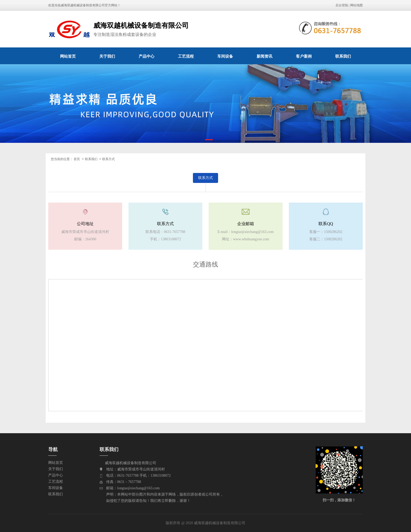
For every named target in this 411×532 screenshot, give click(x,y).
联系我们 (343, 56)
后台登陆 (342, 5)
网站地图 (356, 5)
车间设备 (225, 56)
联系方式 (109, 159)
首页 (77, 159)
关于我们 (107, 56)
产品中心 (147, 56)
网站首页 (68, 56)
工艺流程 (186, 56)
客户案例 (304, 56)
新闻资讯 (264, 56)
